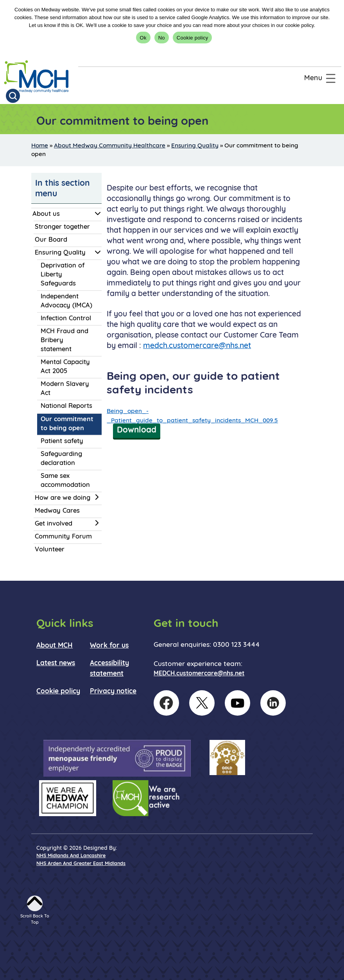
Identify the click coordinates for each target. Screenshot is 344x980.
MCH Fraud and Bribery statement (64, 341)
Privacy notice (113, 692)
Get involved (54, 524)
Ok (143, 38)
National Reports (66, 406)
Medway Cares (57, 511)
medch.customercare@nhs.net (197, 346)
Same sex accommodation (65, 481)
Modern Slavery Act (65, 389)
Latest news (56, 663)
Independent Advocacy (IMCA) (66, 301)
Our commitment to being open (67, 424)
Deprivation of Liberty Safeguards (63, 275)
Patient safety (62, 442)
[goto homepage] (36, 77)
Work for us (109, 646)
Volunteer (50, 550)
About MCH (55, 646)
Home (40, 146)
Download (137, 430)
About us (46, 214)
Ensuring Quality (195, 146)
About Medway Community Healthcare (110, 146)
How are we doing (63, 498)
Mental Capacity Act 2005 (65, 367)
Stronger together (62, 227)
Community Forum (63, 537)
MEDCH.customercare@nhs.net (199, 674)
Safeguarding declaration (61, 459)
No (162, 38)
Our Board (51, 240)
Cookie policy (193, 38)
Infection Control (66, 319)
